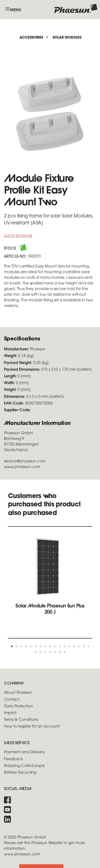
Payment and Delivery (24, 752)
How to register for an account (32, 727)
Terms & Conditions (21, 720)
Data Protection (19, 706)
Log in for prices (18, 236)
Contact (12, 700)
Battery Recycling (20, 773)
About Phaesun (18, 693)
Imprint (10, 713)
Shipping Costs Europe (24, 766)
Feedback (13, 759)
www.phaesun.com (22, 854)
